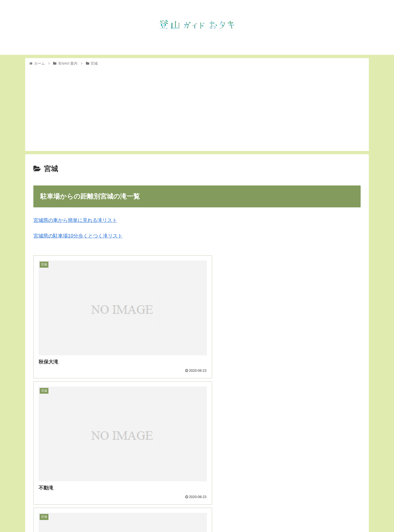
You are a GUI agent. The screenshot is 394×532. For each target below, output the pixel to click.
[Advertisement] (197, 108)
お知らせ (273, 515)
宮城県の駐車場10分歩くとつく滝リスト (78, 236)
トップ (253, 515)
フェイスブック (350, 515)
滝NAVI (292, 515)
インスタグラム (318, 515)
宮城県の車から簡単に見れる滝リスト (75, 220)
